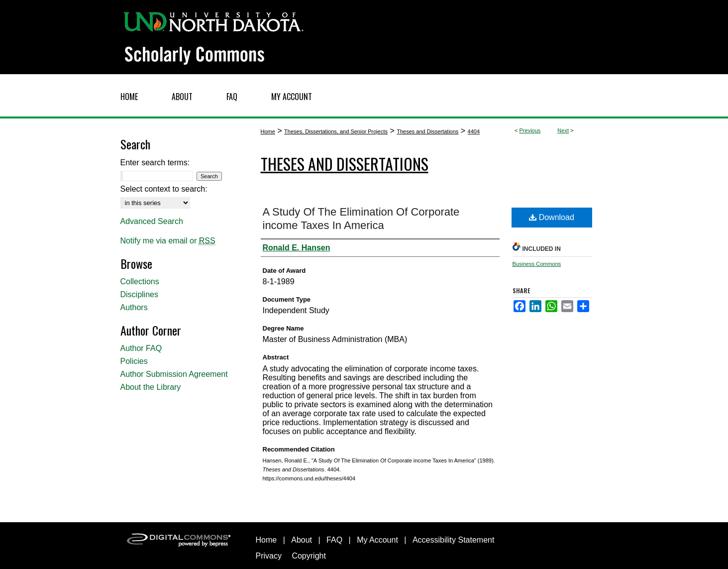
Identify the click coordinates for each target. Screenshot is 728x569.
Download (552, 217)
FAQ (334, 540)
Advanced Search (152, 221)
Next (563, 130)
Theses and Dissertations (427, 131)
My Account (377, 540)
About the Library (151, 387)
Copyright (309, 556)
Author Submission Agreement (174, 374)
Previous (530, 130)
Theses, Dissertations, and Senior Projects (336, 131)
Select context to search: (164, 189)
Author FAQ (141, 348)
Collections (140, 282)
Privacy (269, 556)
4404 (474, 131)
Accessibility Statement (454, 540)
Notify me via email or (168, 241)
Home (268, 131)
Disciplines (139, 294)
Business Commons (537, 264)
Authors (134, 307)
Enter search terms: (155, 163)
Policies (134, 361)
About (302, 540)
